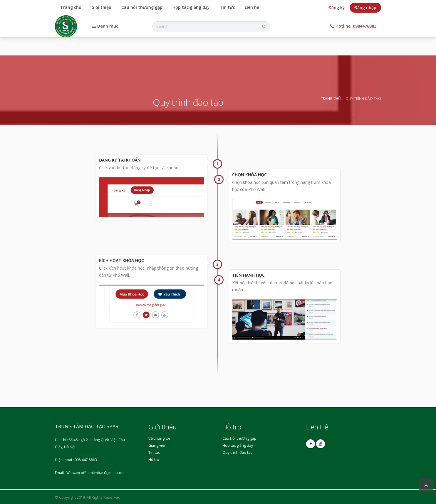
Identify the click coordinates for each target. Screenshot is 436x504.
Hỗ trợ (154, 460)
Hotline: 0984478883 (353, 26)
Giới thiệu (101, 7)
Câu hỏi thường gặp (142, 7)
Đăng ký (337, 7)
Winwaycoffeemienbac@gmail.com (95, 473)
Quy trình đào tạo (238, 452)
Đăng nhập (365, 7)
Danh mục (105, 26)
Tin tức (227, 7)
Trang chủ (71, 7)
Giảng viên (157, 445)
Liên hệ (252, 7)
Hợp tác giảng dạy (191, 7)
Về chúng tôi (159, 438)
